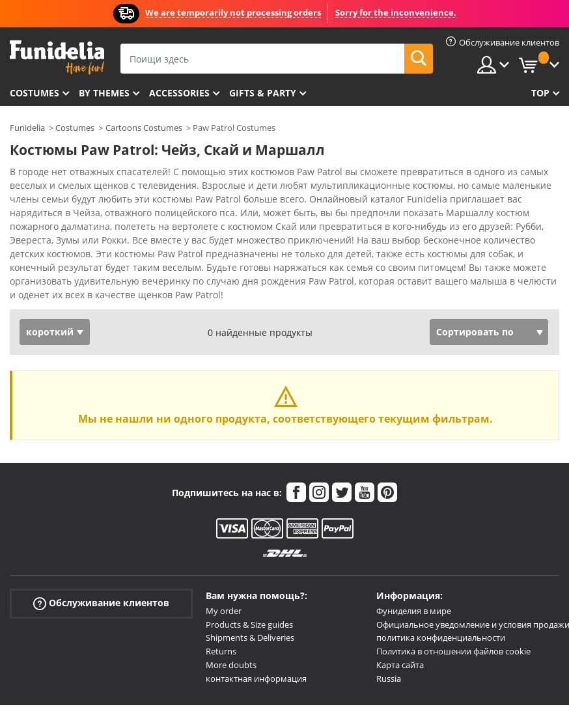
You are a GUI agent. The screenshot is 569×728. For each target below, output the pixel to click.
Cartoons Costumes (144, 128)
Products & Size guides (249, 624)
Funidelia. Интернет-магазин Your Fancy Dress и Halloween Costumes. (57, 58)
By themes (104, 93)
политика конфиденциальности (441, 637)
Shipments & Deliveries (250, 637)
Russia (389, 679)
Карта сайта (400, 665)
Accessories (179, 93)
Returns (221, 651)
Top (540, 93)
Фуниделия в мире (414, 611)
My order (224, 611)
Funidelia (27, 128)
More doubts (231, 665)
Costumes (35, 93)
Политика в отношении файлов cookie (453, 651)
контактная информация (256, 679)
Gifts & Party (263, 93)
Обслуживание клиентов (101, 603)
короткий (50, 332)
